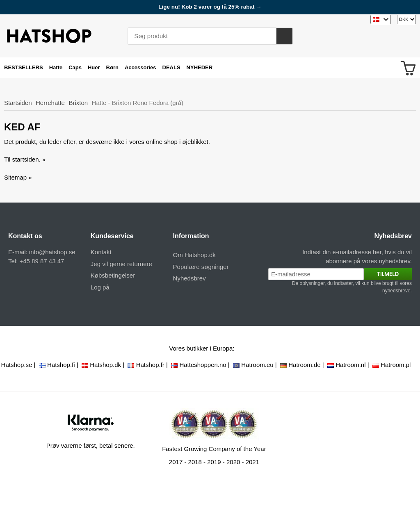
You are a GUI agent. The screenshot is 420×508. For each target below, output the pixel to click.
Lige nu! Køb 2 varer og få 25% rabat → (210, 7)
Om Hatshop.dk (194, 255)
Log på (100, 287)
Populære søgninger (201, 267)
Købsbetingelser (113, 275)
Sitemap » (18, 177)
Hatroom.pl (396, 365)
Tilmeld (388, 274)
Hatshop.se (17, 365)
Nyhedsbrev (189, 278)
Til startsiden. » (25, 159)
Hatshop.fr (150, 365)
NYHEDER (200, 67)
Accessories (140, 67)
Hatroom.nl (350, 365)
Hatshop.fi (61, 365)
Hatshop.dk (105, 365)
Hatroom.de (304, 365)
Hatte (56, 67)
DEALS (171, 67)
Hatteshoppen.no (203, 365)
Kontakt (101, 252)
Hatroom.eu (257, 365)
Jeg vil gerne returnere (121, 264)
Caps (75, 67)
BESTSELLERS (24, 67)
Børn (112, 67)
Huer (94, 67)
